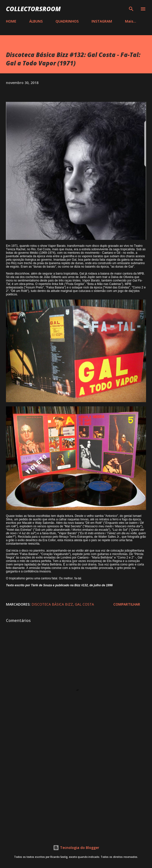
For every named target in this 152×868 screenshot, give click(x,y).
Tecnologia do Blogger (76, 848)
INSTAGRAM (102, 21)
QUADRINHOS (67, 21)
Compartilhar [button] (127, 604)
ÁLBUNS (36, 21)
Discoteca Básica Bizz (52, 604)
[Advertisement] (76, 789)
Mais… (131, 21)
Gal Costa (84, 604)
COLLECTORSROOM (33, 9)
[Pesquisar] (131, 9)
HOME (11, 21)
